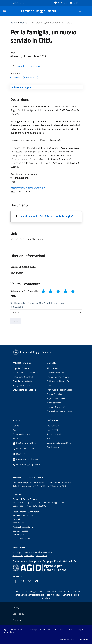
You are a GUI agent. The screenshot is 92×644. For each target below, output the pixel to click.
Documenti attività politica (59, 443)
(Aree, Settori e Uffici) (23, 383)
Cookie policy (18, 614)
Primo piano (31, 77)
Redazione (17, 620)
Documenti (53, 420)
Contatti (17, 494)
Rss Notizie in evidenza (25, 443)
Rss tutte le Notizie (23, 449)
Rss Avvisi (19, 454)
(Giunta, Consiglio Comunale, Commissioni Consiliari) (25, 373)
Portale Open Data (55, 394)
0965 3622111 (20, 523)
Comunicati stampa (21, 434)
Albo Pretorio (53, 368)
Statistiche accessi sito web (59, 411)
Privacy (16, 608)
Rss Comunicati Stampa (25, 459)
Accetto (83, 639)
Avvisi (15, 430)
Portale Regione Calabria (58, 377)
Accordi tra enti (54, 434)
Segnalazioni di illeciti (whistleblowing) (56, 401)
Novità (16, 420)
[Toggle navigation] (5, 11)
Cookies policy (66, 639)
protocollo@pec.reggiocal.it (25, 515)
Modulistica (52, 438)
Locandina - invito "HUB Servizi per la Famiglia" (46, 216)
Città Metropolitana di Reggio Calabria (60, 383)
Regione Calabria (17, 3)
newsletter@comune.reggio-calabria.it (30, 555)
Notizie (24, 23)
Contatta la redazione (22, 538)
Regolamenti (53, 430)
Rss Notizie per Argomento (26, 465)
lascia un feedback (21, 531)
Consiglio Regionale (56, 373)
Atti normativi (53, 426)
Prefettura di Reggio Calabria (60, 390)
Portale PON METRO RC (58, 407)
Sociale (17, 77)
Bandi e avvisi (53, 447)
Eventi (15, 438)
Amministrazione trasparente (29, 478)
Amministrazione (22, 363)
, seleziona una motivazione (40, 305)
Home (14, 23)
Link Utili (52, 363)
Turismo (76, 3)
